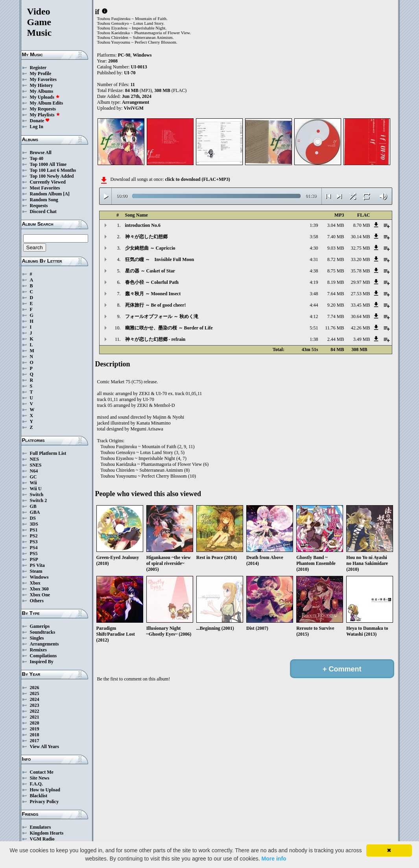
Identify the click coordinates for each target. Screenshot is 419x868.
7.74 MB (336, 316)
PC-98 (124, 55)
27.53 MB (361, 294)
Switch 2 (39, 500)
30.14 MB (361, 237)
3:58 (314, 237)
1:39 (314, 225)
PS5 (34, 554)
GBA (35, 512)
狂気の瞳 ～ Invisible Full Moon (160, 259)
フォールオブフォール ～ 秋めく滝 (162, 316)
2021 (35, 717)
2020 (35, 723)
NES (34, 459)
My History (42, 85)
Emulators (41, 827)
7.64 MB (336, 294)
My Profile (41, 74)
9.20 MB (336, 305)
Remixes (38, 650)
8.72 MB (336, 259)
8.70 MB (362, 225)
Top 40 (37, 158)
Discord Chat (43, 211)
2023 (35, 705)
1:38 (314, 339)
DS (33, 518)
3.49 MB (362, 339)
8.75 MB (336, 271)
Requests (39, 206)
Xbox (35, 583)
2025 (35, 693)
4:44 (314, 305)
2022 (35, 711)
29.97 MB (361, 282)
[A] (66, 194)
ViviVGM (134, 108)
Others (37, 601)
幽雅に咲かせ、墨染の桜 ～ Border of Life (169, 328)
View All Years (44, 747)
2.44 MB (336, 339)
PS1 (34, 530)
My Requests (43, 109)
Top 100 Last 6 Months (53, 170)
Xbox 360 (39, 589)
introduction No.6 (143, 225)
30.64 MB (361, 316)
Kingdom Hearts (47, 833)
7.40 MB (336, 237)
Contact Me (42, 772)
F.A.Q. (36, 784)
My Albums (42, 91)
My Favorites (43, 79)
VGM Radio (42, 839)
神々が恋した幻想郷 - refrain (155, 339)
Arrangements (44, 644)
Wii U (36, 489)
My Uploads (45, 97)
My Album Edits (47, 103)
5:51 (314, 328)
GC (33, 477)
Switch (37, 495)
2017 (35, 741)
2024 (35, 699)
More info (274, 859)
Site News (40, 778)
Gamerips (40, 626)
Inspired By (42, 662)
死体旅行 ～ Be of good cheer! (156, 305)
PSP (34, 559)
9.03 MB (336, 248)
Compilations (43, 656)
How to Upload (45, 790)
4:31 (314, 259)
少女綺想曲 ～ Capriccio (150, 248)
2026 (35, 688)
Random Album (46, 194)
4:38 (314, 271)
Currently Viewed (48, 182)
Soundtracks (43, 632)
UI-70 (130, 73)
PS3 (34, 542)
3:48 (314, 294)
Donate (40, 121)
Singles (37, 638)
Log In (37, 127)
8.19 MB (336, 282)
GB (33, 506)
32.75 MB (361, 248)
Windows (39, 577)
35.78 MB (361, 271)
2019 (35, 729)
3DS (34, 524)
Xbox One (40, 595)
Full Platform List (48, 453)
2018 (35, 735)
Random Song (44, 200)
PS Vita (37, 565)
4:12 (314, 316)
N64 (34, 471)
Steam (36, 571)
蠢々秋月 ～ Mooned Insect (153, 294)
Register (38, 68)
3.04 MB (336, 225)
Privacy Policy (44, 802)
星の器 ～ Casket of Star (150, 271)
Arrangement (136, 102)
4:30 (314, 248)
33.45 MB (361, 305)
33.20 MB (361, 259)
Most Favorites (45, 188)
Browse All (41, 153)
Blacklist (39, 796)
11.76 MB (334, 328)
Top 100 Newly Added (52, 176)
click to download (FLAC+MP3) (197, 179)
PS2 (34, 536)
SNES (36, 465)
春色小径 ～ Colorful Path (152, 282)
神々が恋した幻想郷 (146, 237)
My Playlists (45, 115)
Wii (33, 483)
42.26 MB (361, 328)
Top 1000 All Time (48, 164)
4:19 (314, 282)
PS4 (34, 548)
